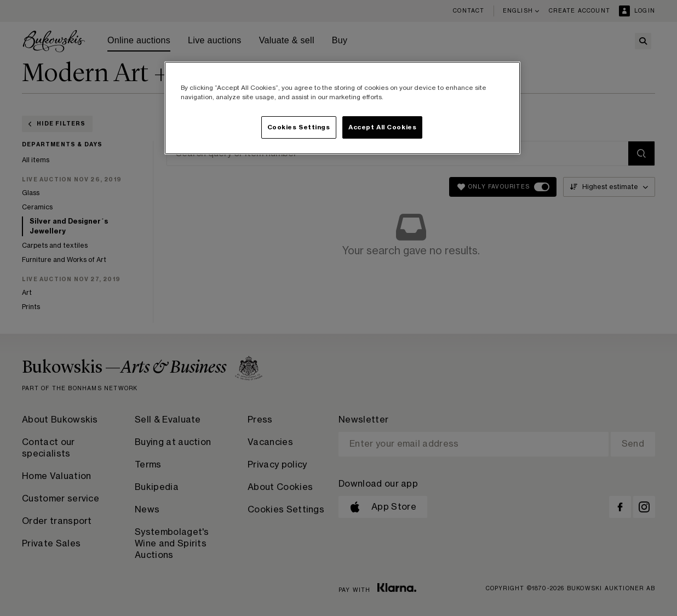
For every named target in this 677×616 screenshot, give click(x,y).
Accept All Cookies (382, 127)
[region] (342, 108)
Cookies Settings (299, 127)
